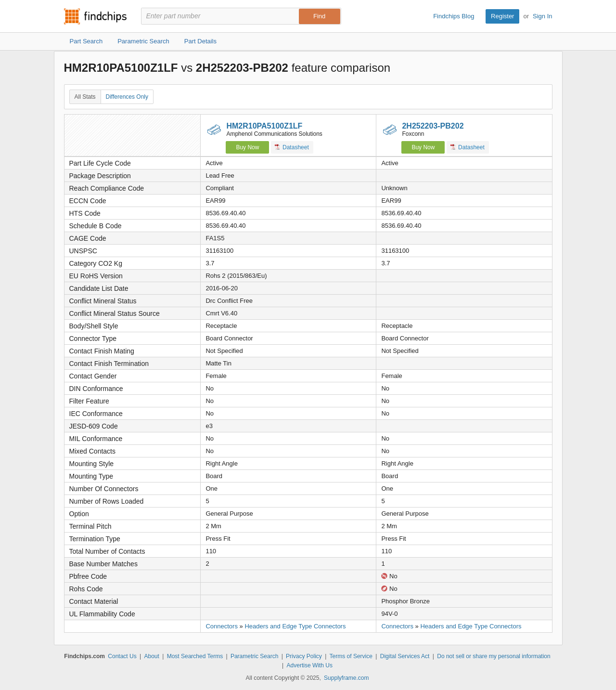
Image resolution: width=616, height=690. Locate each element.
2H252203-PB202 (433, 126)
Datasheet (292, 147)
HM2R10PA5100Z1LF (264, 126)
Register (502, 16)
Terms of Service (351, 656)
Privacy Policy (304, 656)
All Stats (85, 97)
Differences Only (127, 97)
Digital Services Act (405, 656)
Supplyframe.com (346, 678)
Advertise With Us (310, 665)
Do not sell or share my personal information (494, 656)
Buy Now (247, 147)
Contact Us (122, 656)
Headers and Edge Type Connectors (295, 626)
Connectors (221, 626)
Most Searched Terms (195, 656)
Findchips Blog (454, 16)
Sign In (542, 16)
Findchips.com (95, 16)
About (151, 656)
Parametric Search (254, 656)
